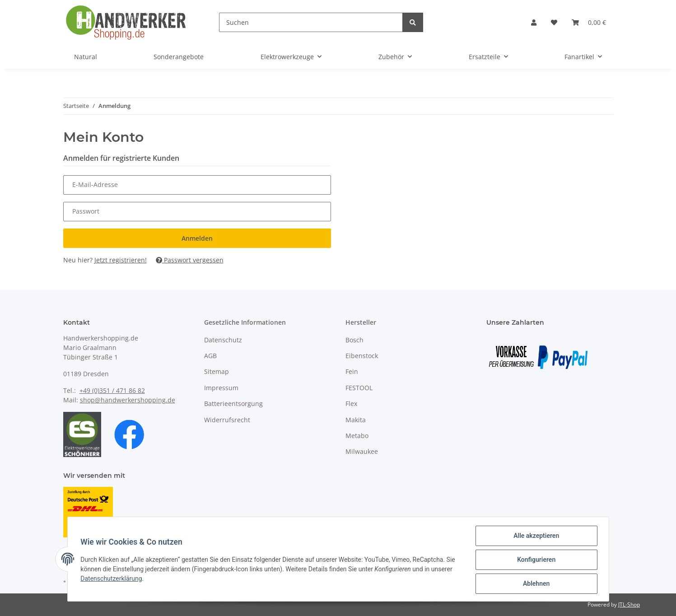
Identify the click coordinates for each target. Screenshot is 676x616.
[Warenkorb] (589, 22)
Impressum (221, 388)
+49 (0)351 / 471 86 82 (112, 390)
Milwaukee (362, 451)
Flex (351, 404)
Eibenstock (362, 356)
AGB (210, 356)
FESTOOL (359, 388)
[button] (534, 22)
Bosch (354, 340)
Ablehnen (535, 584)
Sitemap (217, 371)
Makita (356, 420)
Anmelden (197, 238)
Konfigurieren (535, 560)
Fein (352, 371)
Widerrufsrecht (227, 420)
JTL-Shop (629, 604)
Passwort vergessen (190, 260)
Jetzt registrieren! (121, 260)
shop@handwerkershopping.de (128, 400)
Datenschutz (223, 340)
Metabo (357, 436)
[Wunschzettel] (554, 22)
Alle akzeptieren (535, 537)
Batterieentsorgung (233, 404)
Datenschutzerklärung (113, 579)
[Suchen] (311, 22)
